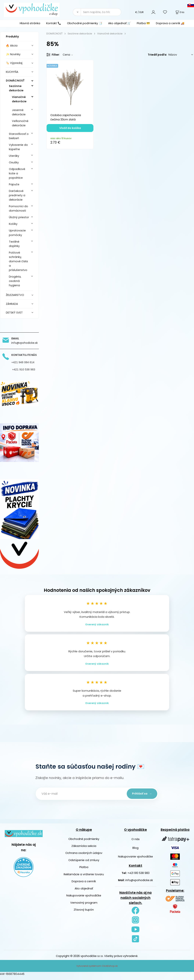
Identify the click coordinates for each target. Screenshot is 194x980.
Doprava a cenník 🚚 (170, 23)
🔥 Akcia (12, 46)
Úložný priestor (19, 217)
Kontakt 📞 (54, 23)
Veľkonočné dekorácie (20, 123)
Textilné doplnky (14, 244)
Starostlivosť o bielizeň (19, 136)
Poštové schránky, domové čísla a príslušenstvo (18, 261)
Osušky (14, 162)
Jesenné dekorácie (19, 112)
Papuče (14, 184)
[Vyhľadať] (77, 12)
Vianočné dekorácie (19, 99)
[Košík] (180, 12)
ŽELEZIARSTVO (15, 295)
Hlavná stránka (30, 23)
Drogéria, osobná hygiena (15, 281)
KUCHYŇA (12, 72)
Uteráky (14, 156)
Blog (135, 852)
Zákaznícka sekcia (84, 850)
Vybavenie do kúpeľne (18, 147)
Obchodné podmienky (84, 843)
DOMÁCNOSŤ (15, 81)
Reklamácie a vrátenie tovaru (84, 878)
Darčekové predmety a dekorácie (17, 195)
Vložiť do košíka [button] (70, 128)
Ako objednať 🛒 (119, 23)
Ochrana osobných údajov (84, 857)
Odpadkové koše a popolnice (17, 173)
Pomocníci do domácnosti (18, 208)
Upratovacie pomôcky (17, 233)
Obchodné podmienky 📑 (85, 23)
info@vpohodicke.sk (139, 884)
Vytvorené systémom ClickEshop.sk (97, 970)
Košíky (13, 224)
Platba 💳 (143, 23)
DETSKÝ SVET (14, 313)
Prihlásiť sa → (141, 797)
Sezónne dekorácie (16, 88)
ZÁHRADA (12, 304)
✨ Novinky (13, 54)
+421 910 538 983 (138, 877)
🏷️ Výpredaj (14, 63)
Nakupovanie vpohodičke (84, 899)
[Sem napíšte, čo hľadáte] (101, 12)
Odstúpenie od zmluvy (84, 864)
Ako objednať (84, 892)
